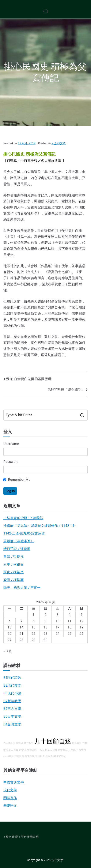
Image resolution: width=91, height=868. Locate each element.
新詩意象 (14, 750)
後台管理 (12, 837)
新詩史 (49, 756)
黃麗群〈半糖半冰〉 (19, 541)
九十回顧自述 (53, 741)
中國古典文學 (14, 782)
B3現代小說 (12, 693)
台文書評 (73, 750)
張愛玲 (10, 756)
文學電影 (32, 750)
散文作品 (63, 750)
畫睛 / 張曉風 (14, 557)
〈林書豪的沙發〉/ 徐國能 (23, 518)
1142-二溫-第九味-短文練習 (24, 533)
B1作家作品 (60, 756)
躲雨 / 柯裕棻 (14, 580)
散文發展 (30, 756)
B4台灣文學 (12, 724)
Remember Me (17, 480)
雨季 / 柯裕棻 (14, 565)
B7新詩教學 (12, 701)
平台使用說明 (30, 837)
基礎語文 (10, 806)
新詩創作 (40, 756)
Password (11, 462)
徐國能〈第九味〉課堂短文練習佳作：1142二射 (40, 526)
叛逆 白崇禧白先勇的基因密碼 (29, 379)
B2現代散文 (12, 685)
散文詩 (23, 750)
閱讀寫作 (10, 798)
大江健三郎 (9, 743)
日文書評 (77, 743)
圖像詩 (20, 743)
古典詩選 (19, 756)
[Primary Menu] (46, 11)
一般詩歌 (42, 750)
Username (11, 444)
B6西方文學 (12, 709)
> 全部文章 (59, 143)
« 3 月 (8, 651)
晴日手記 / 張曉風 (17, 549)
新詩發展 (52, 750)
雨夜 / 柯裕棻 (14, 572)
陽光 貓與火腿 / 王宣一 (22, 588)
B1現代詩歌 (12, 678)
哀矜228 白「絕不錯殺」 (66, 389)
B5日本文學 (12, 716)
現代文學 (10, 790)
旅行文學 (29, 743)
